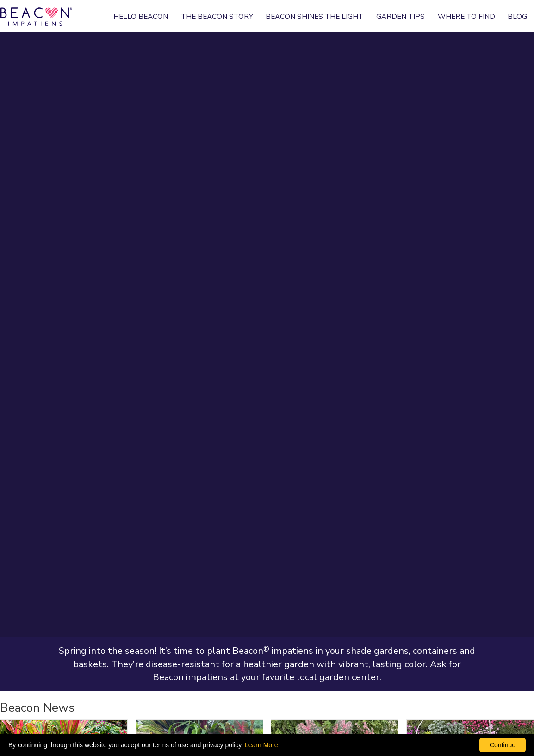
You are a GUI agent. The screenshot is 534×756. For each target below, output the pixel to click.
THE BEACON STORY (217, 17)
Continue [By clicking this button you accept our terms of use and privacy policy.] (503, 745)
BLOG (517, 17)
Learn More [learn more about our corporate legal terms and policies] (261, 745)
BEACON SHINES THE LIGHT (314, 17)
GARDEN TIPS (400, 17)
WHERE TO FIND (466, 17)
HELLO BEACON (141, 17)
